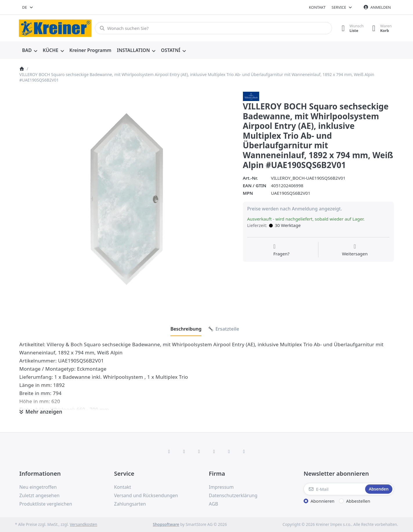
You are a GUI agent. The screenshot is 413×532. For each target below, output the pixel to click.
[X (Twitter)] (184, 451)
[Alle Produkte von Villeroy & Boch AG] (251, 96)
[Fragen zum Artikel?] (282, 250)
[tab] (186, 329)
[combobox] (28, 7)
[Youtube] (229, 451)
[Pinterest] (244, 451)
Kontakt (317, 7)
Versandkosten (83, 524)
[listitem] (127, 199)
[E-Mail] (334, 489)
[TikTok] (214, 451)
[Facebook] (169, 451)
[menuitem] (30, 51)
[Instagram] (199, 451)
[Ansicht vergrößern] (127, 199)
